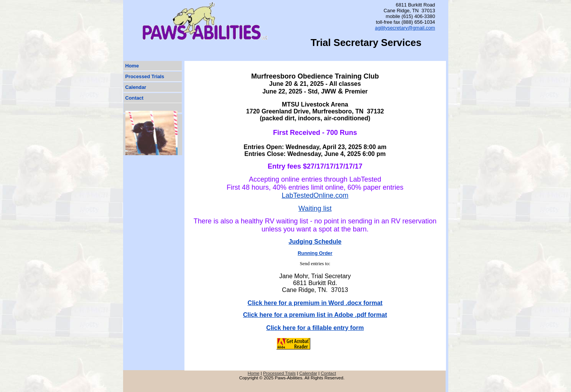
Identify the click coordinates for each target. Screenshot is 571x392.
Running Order (315, 253)
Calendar (136, 87)
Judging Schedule (315, 242)
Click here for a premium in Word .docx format (315, 303)
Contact (135, 98)
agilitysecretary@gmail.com (405, 28)
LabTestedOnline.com (315, 195)
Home (132, 66)
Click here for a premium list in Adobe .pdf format (315, 315)
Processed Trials (145, 76)
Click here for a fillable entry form (315, 328)
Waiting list (315, 208)
